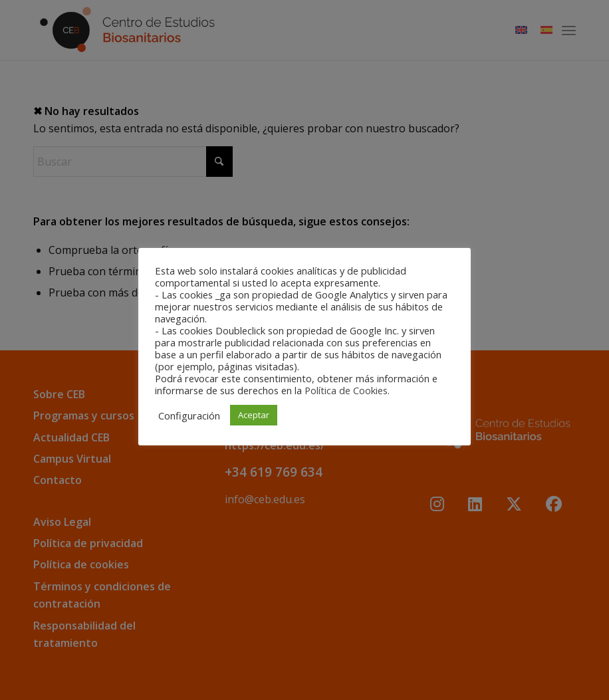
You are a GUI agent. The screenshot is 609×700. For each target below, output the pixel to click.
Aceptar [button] (254, 415)
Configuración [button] (189, 415)
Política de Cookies (346, 390)
